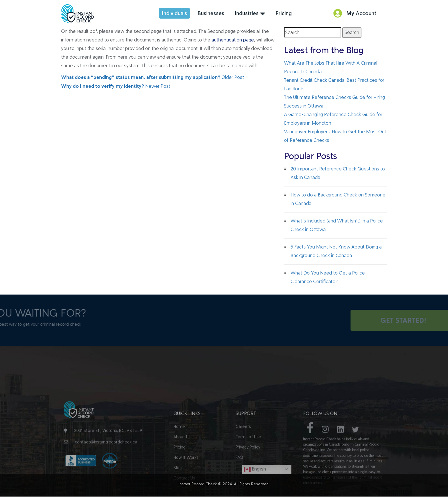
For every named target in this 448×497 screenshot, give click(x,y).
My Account (361, 13)
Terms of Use (248, 465)
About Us (182, 465)
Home (179, 454)
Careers (243, 454)
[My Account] (338, 13)
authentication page (233, 40)
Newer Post (116, 86)
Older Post (153, 77)
